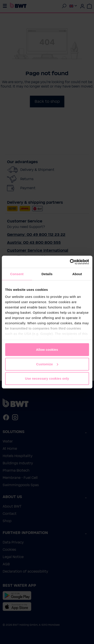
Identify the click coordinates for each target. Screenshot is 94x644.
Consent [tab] (17, 274)
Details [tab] (47, 274)
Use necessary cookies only (47, 378)
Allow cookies (47, 350)
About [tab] (77, 274)
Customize (47, 364)
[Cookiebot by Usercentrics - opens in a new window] (70, 262)
